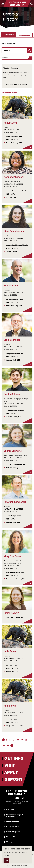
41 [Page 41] (8, 745)
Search (7, 50)
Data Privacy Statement (11, 856)
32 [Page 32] (26, 740)
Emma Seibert (11, 613)
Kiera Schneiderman (14, 231)
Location (17, 58)
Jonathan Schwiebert (15, 502)
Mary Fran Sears (12, 556)
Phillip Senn (10, 705)
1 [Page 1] (7, 740)
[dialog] (17, 855)
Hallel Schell (10, 122)
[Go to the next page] (12, 745)
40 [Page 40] (4, 745)
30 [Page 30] (18, 740)
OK (7, 861)
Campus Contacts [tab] (24, 35)
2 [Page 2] (10, 740)
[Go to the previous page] (3, 740)
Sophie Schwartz (13, 451)
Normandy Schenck (14, 177)
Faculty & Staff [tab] (9, 35)
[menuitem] (17, 758)
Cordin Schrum (12, 394)
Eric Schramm (11, 285)
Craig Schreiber (12, 340)
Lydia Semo (10, 651)
